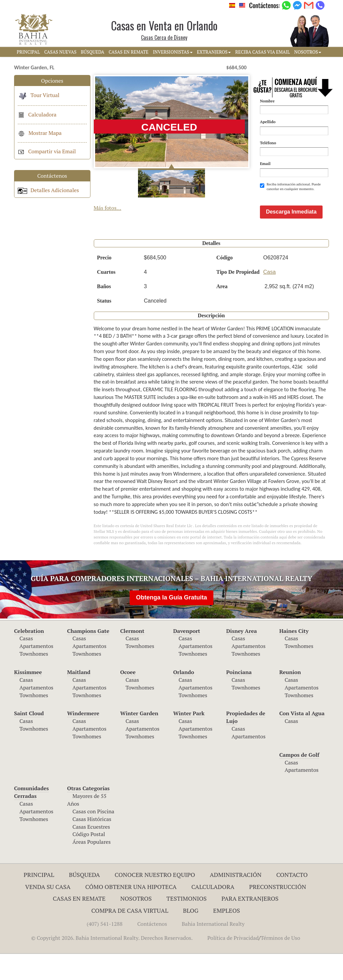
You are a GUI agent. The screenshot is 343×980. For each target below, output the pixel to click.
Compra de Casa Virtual (130, 936)
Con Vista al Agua (302, 739)
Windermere (83, 739)
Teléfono (268, 143)
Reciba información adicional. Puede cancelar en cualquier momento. (290, 187)
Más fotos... (108, 208)
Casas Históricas (92, 845)
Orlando (184, 698)
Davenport (187, 657)
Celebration (29, 657)
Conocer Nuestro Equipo (155, 901)
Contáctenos (152, 950)
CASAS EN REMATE (128, 52)
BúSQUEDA (92, 52)
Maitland (79, 698)
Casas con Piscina (93, 837)
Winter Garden (139, 739)
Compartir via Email (47, 151)
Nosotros (136, 924)
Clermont (132, 657)
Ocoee (128, 698)
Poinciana (239, 698)
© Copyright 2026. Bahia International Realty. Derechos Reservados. (112, 964)
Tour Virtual (39, 95)
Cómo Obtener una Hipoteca (131, 913)
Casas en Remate (79, 924)
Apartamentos (36, 672)
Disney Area (242, 657)
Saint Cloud (29, 739)
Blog (191, 936)
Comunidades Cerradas (31, 818)
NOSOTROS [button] (308, 52)
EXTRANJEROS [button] (214, 52)
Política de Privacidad (233, 964)
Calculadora (37, 114)
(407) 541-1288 (105, 950)
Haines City (294, 657)
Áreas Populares (91, 868)
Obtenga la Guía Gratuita (171, 624)
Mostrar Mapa (40, 133)
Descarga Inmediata (291, 238)
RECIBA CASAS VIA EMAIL (262, 52)
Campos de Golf (299, 781)
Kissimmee (28, 698)
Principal (39, 901)
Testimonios (187, 924)
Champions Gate (88, 657)
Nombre (267, 101)
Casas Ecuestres (91, 853)
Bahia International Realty (213, 950)
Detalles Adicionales (48, 190)
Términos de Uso (280, 964)
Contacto (292, 901)
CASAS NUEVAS (60, 52)
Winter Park (189, 739)
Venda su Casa (48, 913)
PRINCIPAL (28, 52)
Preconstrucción (278, 913)
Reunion (290, 698)
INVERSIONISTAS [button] (173, 52)
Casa (269, 298)
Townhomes (34, 680)
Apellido (268, 122)
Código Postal (89, 860)
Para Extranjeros (250, 924)
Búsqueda (85, 901)
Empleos (226, 936)
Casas (26, 664)
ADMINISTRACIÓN (236, 901)
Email (265, 164)
